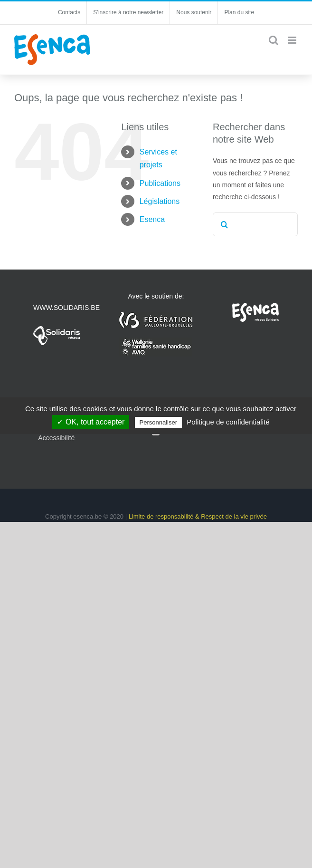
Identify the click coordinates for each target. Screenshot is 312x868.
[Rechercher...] (255, 224)
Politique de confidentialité (228, 422)
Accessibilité (56, 438)
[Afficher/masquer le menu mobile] (293, 40)
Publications (160, 183)
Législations (160, 201)
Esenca (152, 219)
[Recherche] (225, 224)
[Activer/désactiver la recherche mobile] (274, 40)
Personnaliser (159, 422)
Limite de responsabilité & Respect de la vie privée (198, 516)
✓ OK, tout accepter (91, 422)
